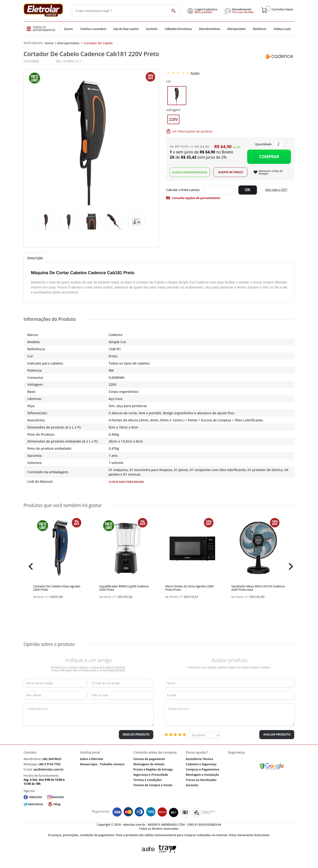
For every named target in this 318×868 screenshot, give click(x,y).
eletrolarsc (35, 804)
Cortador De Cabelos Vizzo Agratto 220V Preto (57, 588)
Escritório (152, 29)
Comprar (269, 157)
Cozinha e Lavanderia (94, 29)
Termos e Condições (147, 780)
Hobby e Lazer (282, 29)
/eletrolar (35, 797)
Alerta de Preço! (230, 172)
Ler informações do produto (192, 131)
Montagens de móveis (149, 764)
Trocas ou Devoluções (201, 780)
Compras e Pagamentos (202, 769)
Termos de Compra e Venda (153, 785)
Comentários (89, 715)
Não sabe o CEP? (276, 190)
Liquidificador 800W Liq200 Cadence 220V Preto (124, 588)
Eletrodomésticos (209, 29)
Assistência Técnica (199, 759)
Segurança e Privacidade (151, 775)
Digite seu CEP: (184, 190)
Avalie (195, 73)
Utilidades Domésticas (178, 29)
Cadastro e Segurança (201, 764)
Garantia (192, 785)
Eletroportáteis (236, 29)
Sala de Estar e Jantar (126, 29)
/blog (57, 804)
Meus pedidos (203, 12)
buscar (173, 11)
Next (290, 566)
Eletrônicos (259, 29)
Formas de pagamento (149, 759)
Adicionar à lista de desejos (271, 172)
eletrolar (58, 797)
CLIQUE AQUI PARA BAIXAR (126, 482)
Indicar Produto (136, 735)
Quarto (69, 29)
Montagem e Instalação (202, 775)
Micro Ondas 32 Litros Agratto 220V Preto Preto (189, 588)
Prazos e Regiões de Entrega (153, 769)
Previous (29, 566)
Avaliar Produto (277, 735)
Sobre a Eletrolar (92, 759)
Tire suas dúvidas (243, 12)
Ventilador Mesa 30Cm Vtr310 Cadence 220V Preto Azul (258, 588)
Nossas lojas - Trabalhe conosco (102, 764)
